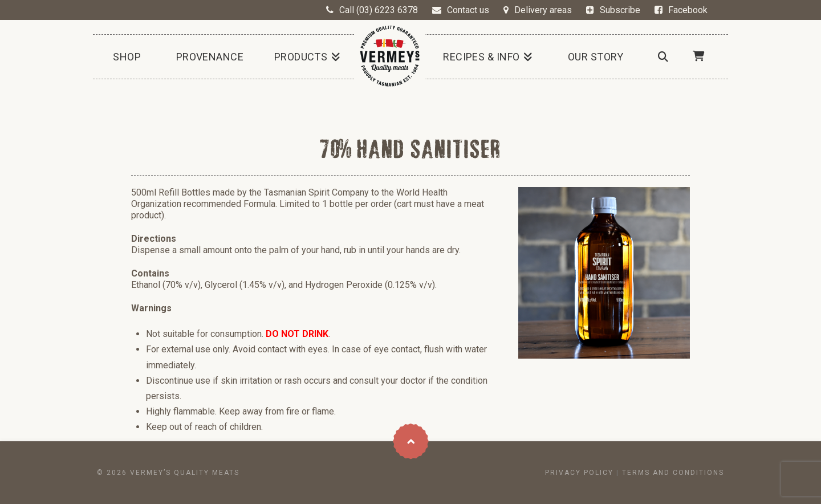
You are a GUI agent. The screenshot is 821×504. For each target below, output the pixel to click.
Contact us (468, 10)
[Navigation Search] (663, 57)
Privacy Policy (579, 473)
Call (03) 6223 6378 (379, 10)
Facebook (688, 10)
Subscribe (620, 10)
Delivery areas (543, 10)
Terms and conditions (673, 473)
